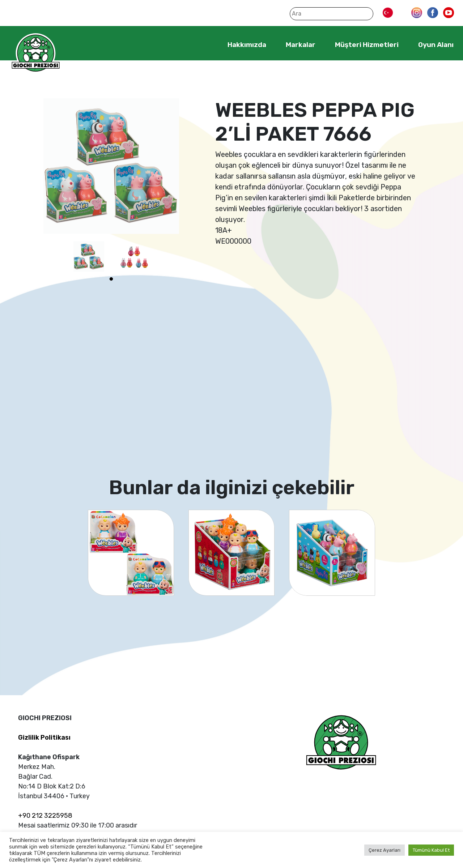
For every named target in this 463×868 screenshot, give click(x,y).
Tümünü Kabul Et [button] (431, 850)
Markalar (301, 45)
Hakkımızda (247, 45)
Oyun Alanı (436, 45)
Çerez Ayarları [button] (385, 850)
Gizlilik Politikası (44, 737)
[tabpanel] (89, 256)
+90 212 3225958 (45, 816)
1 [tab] (111, 279)
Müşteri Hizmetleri (367, 45)
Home (205, 44)
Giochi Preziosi (36, 53)
